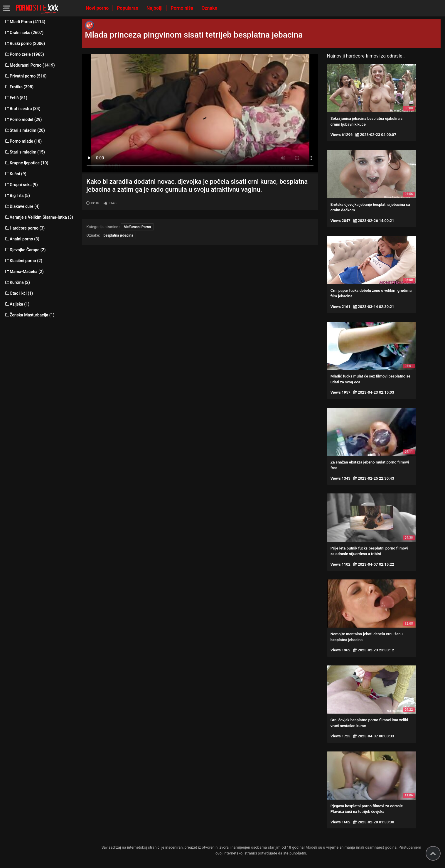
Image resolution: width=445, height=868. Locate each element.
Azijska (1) (17, 304)
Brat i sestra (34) (22, 109)
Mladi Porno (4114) (25, 22)
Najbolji (155, 8)
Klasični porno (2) (23, 261)
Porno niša (183, 8)
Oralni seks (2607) (24, 33)
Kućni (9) (15, 174)
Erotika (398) (19, 87)
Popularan (128, 8)
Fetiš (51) (16, 98)
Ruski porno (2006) (25, 43)
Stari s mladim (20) (25, 130)
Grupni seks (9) (21, 185)
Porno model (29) (23, 119)
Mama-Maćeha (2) (24, 272)
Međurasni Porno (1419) (30, 65)
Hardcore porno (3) (25, 228)
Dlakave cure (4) (22, 206)
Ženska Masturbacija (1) (29, 315)
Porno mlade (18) (23, 141)
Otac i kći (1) (19, 293)
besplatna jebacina (118, 235)
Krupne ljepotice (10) (26, 163)
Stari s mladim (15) (25, 152)
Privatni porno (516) (26, 76)
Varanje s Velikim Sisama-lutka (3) (39, 217)
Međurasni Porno (137, 227)
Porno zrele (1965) (24, 54)
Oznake (209, 8)
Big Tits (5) (17, 195)
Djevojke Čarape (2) (25, 250)
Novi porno (98, 8)
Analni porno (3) (22, 239)
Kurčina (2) (17, 282)
